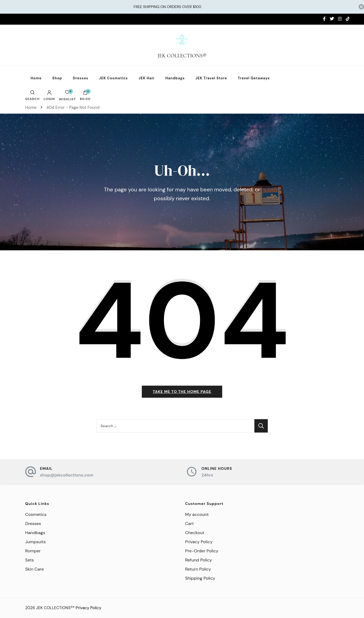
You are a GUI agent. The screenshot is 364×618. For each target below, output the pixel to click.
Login (49, 95)
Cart (190, 524)
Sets (29, 560)
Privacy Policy (199, 542)
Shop (57, 78)
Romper (33, 551)
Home (36, 78)
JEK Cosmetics (113, 78)
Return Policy (198, 569)
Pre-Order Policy (202, 551)
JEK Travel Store (211, 78)
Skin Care (35, 569)
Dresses (81, 78)
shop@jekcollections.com (67, 475)
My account (197, 514)
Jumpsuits (36, 542)
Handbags (175, 78)
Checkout (195, 533)
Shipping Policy (200, 578)
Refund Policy (199, 560)
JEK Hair (147, 78)
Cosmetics (36, 514)
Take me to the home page (182, 392)
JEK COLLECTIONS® (182, 56)
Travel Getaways (254, 78)
